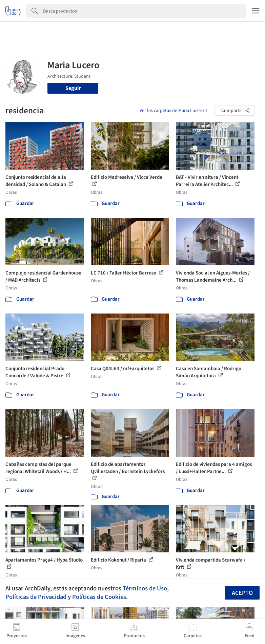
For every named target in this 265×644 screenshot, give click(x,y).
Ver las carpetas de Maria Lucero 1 (174, 111)
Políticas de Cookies (99, 597)
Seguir (73, 88)
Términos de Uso (145, 588)
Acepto (242, 593)
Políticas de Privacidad (36, 597)
